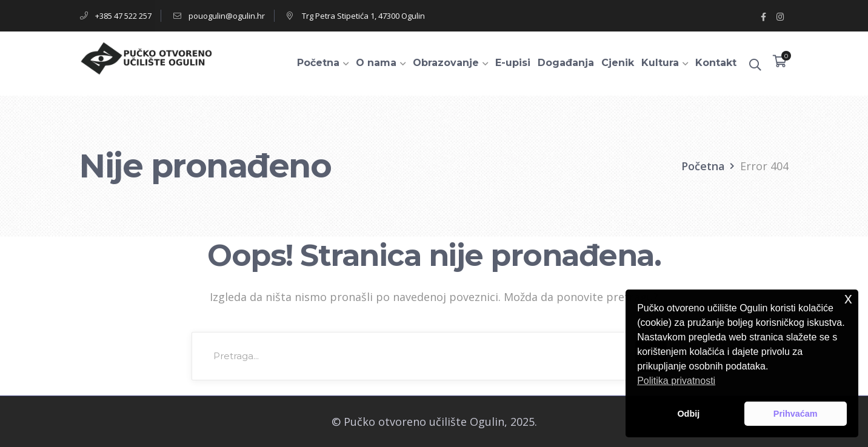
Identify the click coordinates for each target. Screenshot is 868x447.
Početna (703, 166)
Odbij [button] (688, 414)
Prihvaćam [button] (796, 414)
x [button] (848, 298)
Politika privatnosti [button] (676, 381)
